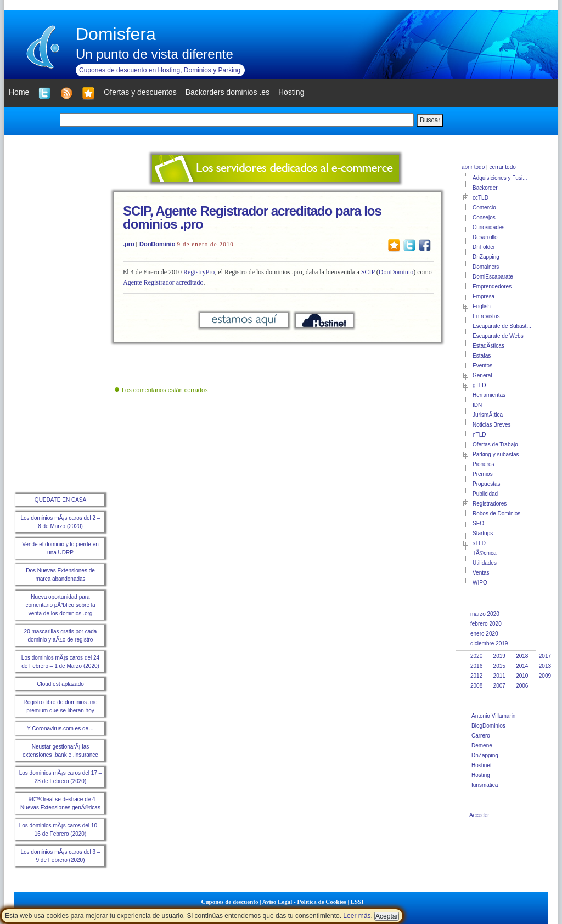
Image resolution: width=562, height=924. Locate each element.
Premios (483, 474)
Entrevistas (486, 316)
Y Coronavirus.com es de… (60, 729)
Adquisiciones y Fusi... (500, 178)
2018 (522, 656)
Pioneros (483, 464)
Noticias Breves (491, 425)
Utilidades (485, 563)
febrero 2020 (486, 624)
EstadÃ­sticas (488, 346)
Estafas (482, 356)
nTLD (479, 435)
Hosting (481, 775)
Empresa (484, 296)
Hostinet (482, 765)
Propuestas (487, 484)
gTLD (479, 385)
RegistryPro (199, 272)
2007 (499, 686)
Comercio (484, 208)
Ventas (481, 573)
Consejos (484, 217)
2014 (522, 666)
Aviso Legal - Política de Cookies (304, 902)
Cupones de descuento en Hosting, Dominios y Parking (160, 70)
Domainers (486, 267)
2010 (522, 676)
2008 (476, 686)
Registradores (490, 504)
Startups (483, 533)
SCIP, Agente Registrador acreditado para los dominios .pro (252, 217)
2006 (522, 686)
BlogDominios (488, 726)
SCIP (368, 272)
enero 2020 (484, 634)
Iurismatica (485, 785)
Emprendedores (492, 287)
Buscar (430, 120)
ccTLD (480, 198)
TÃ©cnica (485, 553)
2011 (499, 676)
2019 (499, 656)
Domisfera (116, 34)
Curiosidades (488, 227)
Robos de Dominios (496, 514)
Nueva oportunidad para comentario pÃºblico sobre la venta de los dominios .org (60, 605)
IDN (477, 405)
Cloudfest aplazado (60, 684)
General (482, 375)
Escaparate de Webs (498, 336)
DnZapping (486, 257)
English (482, 306)
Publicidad (485, 494)
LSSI (357, 902)
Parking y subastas (496, 454)
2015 (499, 666)
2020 (476, 656)
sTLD (479, 543)
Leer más (357, 916)
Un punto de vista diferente (154, 54)
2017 (545, 656)
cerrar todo (502, 167)
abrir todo (473, 167)
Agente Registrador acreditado (163, 282)
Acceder (479, 815)
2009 (545, 676)
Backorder (485, 188)
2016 (476, 666)
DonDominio (157, 244)
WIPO (480, 583)
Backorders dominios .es (227, 92)
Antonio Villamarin (493, 716)
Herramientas (489, 395)
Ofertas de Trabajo (495, 444)
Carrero (481, 736)
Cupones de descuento (230, 902)
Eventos (482, 365)
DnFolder (484, 247)
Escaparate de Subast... (502, 326)
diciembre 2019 (489, 644)
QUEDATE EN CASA (60, 500)
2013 (545, 666)
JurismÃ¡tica (488, 415)
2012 (476, 676)
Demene (482, 746)
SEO (478, 523)
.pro (129, 244)
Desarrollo (485, 237)
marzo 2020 (485, 614)
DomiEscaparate (493, 277)
